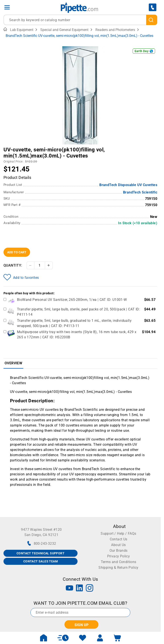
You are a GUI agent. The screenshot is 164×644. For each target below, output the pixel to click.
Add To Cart (17, 252)
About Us (118, 545)
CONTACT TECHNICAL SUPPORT (41, 553)
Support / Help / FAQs (118, 534)
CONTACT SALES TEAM (41, 561)
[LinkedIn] (79, 588)
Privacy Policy (119, 556)
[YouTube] (69, 588)
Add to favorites (21, 277)
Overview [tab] (13, 363)
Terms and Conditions (119, 562)
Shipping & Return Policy (118, 568)
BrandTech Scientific (140, 192)
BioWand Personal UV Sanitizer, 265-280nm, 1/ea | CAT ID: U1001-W (72, 300)
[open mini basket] (117, 638)
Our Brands (119, 551)
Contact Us (119, 539)
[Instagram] (90, 588)
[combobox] (80, 20)
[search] (152, 20)
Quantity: (13, 265)
